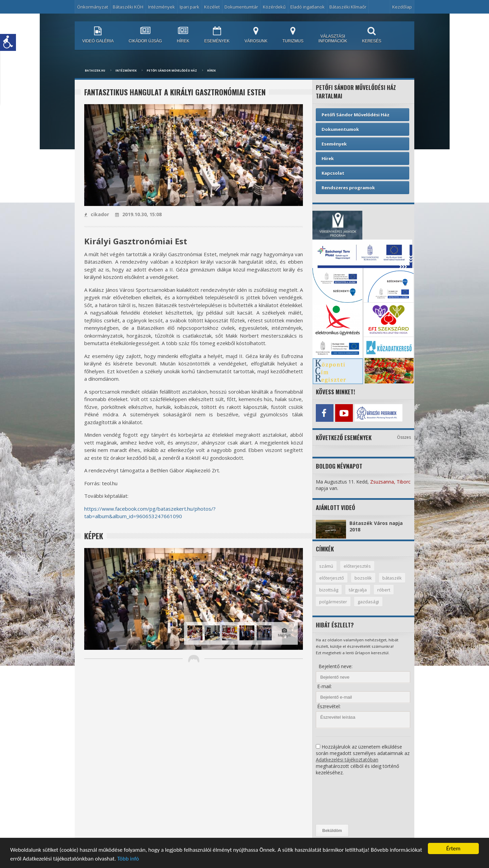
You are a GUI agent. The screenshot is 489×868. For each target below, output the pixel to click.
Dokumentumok (340, 129)
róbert (384, 590)
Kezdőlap (402, 7)
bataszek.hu (95, 70)
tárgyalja (358, 590)
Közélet (212, 7)
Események (334, 144)
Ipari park (189, 7)
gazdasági (368, 602)
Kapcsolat (333, 173)
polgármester (333, 602)
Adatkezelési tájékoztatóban (347, 760)
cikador (97, 214)
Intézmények (161, 7)
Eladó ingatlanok (307, 7)
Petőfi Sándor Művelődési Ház (172, 70)
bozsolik (363, 578)
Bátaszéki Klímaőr (348, 7)
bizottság (329, 590)
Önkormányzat (93, 7)
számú (326, 566)
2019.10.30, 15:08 (138, 214)
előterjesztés (357, 566)
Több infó (128, 859)
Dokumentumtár (241, 7)
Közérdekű (274, 7)
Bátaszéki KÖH (128, 7)
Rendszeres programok (348, 188)
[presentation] (344, 800)
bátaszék (392, 578)
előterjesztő (332, 578)
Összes (404, 437)
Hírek (211, 70)
